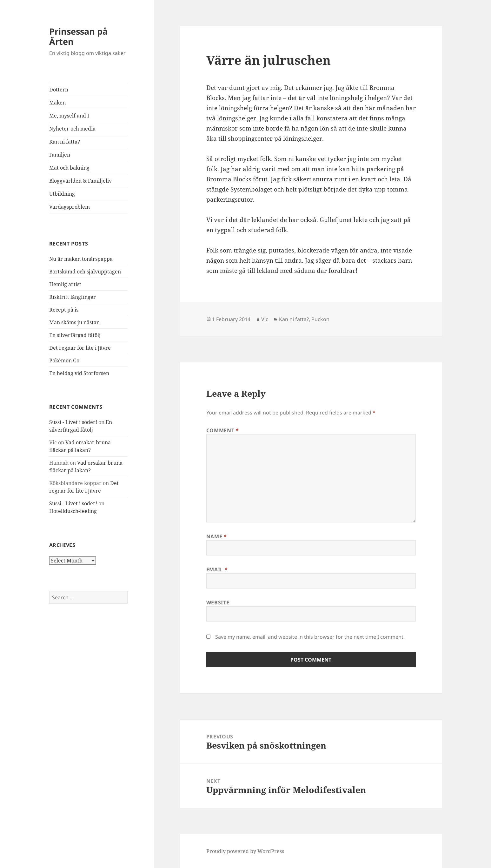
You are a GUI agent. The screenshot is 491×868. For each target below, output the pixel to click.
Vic (265, 319)
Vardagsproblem (70, 207)
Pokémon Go (64, 360)
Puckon (320, 319)
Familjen (60, 155)
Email (217, 569)
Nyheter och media (72, 129)
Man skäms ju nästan (74, 322)
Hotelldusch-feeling (73, 511)
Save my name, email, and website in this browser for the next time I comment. (310, 637)
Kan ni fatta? (65, 142)
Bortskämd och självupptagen (85, 272)
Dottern (59, 90)
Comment (223, 430)
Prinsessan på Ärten (78, 36)
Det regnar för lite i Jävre (80, 348)
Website (218, 602)
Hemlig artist (65, 284)
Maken (57, 103)
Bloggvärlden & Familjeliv (80, 181)
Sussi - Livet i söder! (73, 422)
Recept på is (64, 310)
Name (217, 536)
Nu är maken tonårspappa (81, 259)
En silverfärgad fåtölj (75, 335)
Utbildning (62, 194)
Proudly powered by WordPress (245, 851)
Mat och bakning (69, 168)
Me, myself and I (69, 116)
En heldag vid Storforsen (79, 373)
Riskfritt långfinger (73, 297)
